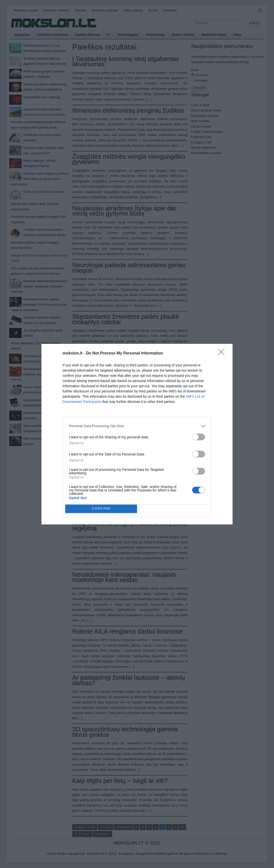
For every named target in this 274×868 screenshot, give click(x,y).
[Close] (223, 354)
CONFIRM (101, 508)
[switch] (199, 437)
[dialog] (137, 434)
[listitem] (137, 426)
